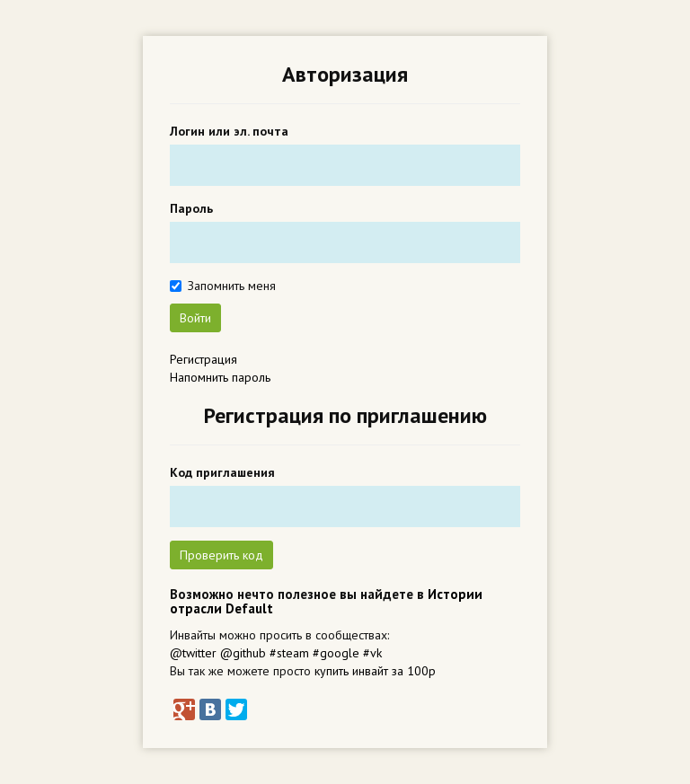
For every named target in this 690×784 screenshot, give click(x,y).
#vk (372, 653)
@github (243, 653)
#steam (289, 653)
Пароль (191, 208)
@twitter (193, 653)
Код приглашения (222, 472)
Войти (195, 318)
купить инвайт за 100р (375, 671)
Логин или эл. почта (229, 131)
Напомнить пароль (220, 377)
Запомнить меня (232, 286)
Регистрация (203, 359)
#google (336, 653)
